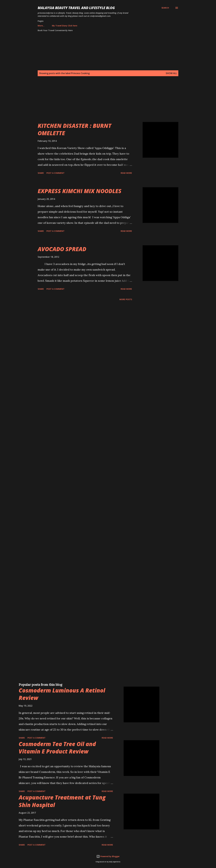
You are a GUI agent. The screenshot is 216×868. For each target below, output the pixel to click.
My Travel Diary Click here (52, 26)
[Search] (165, 8)
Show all (171, 73)
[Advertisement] (102, 102)
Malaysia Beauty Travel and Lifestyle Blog (76, 8)
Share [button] (41, 173)
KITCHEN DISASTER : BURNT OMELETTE (75, 129)
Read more (126, 173)
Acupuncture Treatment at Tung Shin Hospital (62, 801)
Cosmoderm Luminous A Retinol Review (62, 694)
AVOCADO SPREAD (62, 249)
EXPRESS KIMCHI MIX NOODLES (80, 191)
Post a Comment (55, 173)
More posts (126, 299)
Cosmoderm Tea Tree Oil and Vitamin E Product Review (57, 748)
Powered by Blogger (108, 856)
